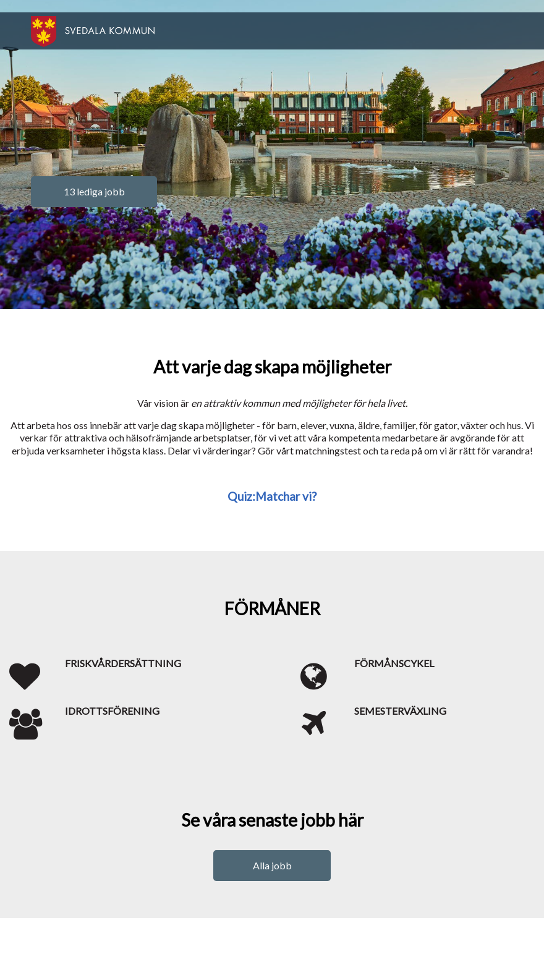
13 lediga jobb (94, 191)
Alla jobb (272, 865)
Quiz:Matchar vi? (272, 496)
